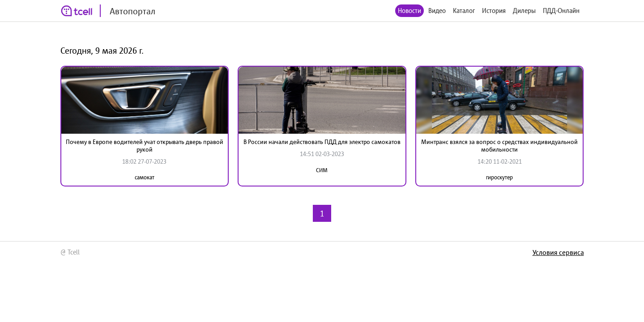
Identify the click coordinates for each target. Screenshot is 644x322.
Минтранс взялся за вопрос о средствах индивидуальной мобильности (499, 146)
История (494, 11)
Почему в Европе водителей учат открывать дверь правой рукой (145, 146)
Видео (437, 11)
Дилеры (524, 11)
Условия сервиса (558, 252)
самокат (145, 177)
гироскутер (499, 177)
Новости (409, 11)
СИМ (322, 170)
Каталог (464, 11)
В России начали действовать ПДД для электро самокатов (322, 142)
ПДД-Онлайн (561, 11)
